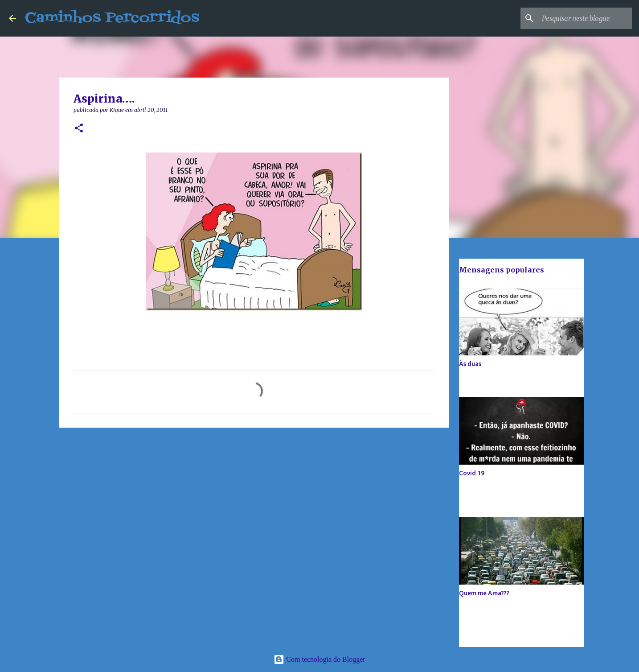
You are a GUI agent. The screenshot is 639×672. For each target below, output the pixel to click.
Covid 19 (472, 473)
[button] (79, 129)
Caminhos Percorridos (112, 18)
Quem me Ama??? (484, 593)
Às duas (470, 364)
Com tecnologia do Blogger (319, 659)
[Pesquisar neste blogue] (585, 18)
